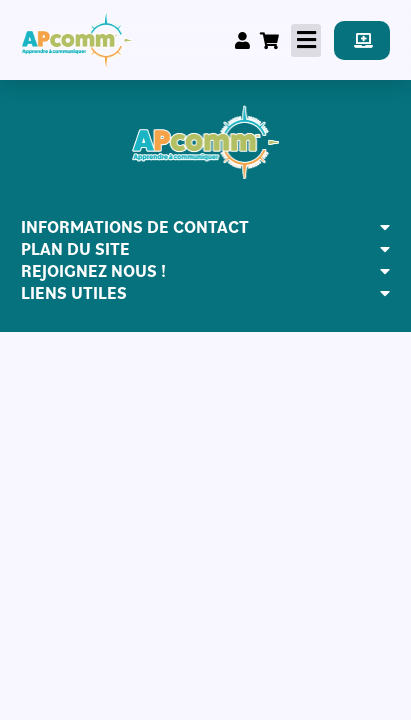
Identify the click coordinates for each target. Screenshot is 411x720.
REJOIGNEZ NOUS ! (93, 271)
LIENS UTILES (74, 293)
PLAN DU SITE (75, 249)
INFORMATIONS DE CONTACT (135, 227)
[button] (306, 40)
